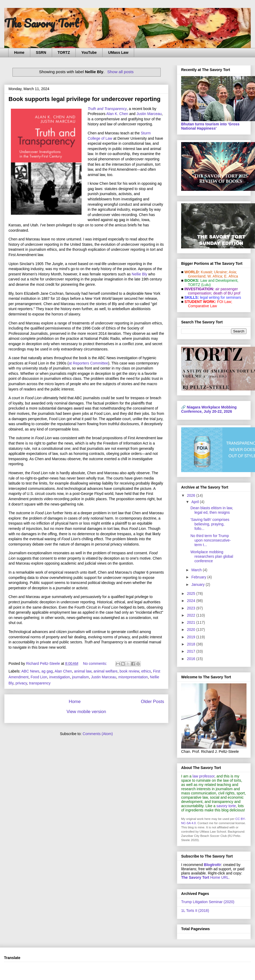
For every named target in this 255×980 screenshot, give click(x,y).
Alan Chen (63, 671)
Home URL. (205, 877)
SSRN (41, 52)
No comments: (96, 663)
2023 (192, 608)
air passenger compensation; (211, 291)
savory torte (226, 806)
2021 (192, 622)
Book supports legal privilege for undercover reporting (84, 99)
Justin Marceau (149, 114)
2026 (192, 495)
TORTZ (64, 52)
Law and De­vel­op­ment (219, 280)
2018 (192, 644)
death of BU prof (227, 293)
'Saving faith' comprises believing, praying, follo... (210, 524)
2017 (192, 651)
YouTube (89, 52)
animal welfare (105, 671)
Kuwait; (207, 272)
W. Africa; (215, 276)
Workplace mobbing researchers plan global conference (212, 556)
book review (129, 671)
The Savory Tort (42, 23)
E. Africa (231, 276)
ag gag (47, 671)
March (197, 570)
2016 (192, 659)
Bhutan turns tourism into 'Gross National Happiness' (210, 126)
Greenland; (197, 276)
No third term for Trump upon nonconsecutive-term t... (211, 540)
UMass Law (118, 52)
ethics (146, 671)
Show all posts (120, 72)
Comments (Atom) (98, 734)
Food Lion (39, 677)
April (195, 502)
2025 (192, 594)
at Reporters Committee (88, 363)
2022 (192, 615)
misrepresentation (133, 677)
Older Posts (152, 702)
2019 (192, 637)
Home (19, 52)
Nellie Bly (139, 274)
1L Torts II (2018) (195, 911)
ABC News (30, 671)
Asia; (233, 272)
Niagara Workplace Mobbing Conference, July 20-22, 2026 (209, 409)
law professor (203, 776)
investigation (59, 677)
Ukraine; (221, 272)
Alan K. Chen (117, 114)
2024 (192, 601)
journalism (80, 677)
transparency (40, 683)
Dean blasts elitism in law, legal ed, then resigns (212, 510)
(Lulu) (206, 285)
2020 (192, 630)
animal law (83, 671)
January (198, 585)
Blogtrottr (213, 865)
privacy (21, 683)
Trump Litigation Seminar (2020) (208, 902)
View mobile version (86, 712)
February (199, 577)
